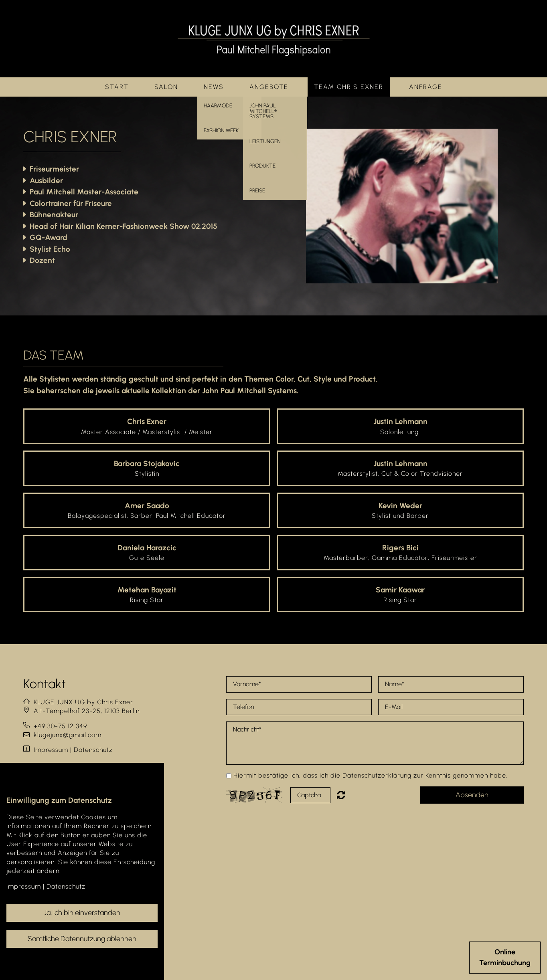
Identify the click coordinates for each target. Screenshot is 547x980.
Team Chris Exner (349, 87)
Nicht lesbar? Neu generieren (347, 795)
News (214, 87)
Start (117, 87)
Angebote (269, 87)
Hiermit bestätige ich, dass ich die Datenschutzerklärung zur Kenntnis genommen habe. (371, 775)
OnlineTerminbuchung (505, 957)
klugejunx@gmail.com (68, 735)
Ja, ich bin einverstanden (82, 913)
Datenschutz (93, 750)
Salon (166, 87)
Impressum (51, 750)
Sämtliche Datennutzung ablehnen (82, 939)
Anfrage (426, 87)
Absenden (472, 795)
